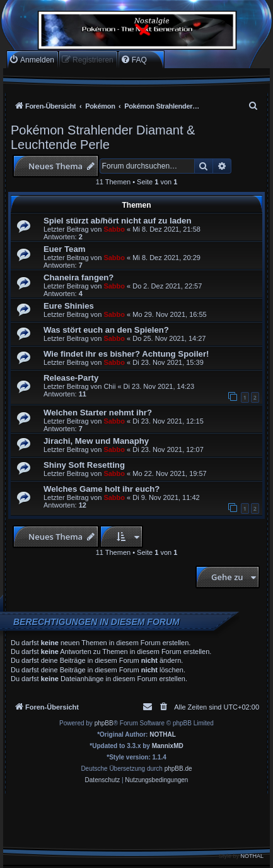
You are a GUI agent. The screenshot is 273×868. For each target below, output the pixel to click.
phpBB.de (178, 769)
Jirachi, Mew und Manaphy (96, 441)
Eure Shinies (69, 306)
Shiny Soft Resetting (84, 465)
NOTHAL (163, 734)
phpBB (104, 723)
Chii (109, 386)
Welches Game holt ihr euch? (102, 489)
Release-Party (71, 378)
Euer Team (64, 249)
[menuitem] (32, 60)
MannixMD (168, 746)
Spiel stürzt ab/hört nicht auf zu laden (117, 221)
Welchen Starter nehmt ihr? (98, 413)
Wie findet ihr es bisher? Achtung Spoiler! (126, 354)
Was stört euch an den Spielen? (106, 330)
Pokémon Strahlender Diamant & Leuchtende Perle (103, 137)
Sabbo (114, 229)
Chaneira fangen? (78, 277)
